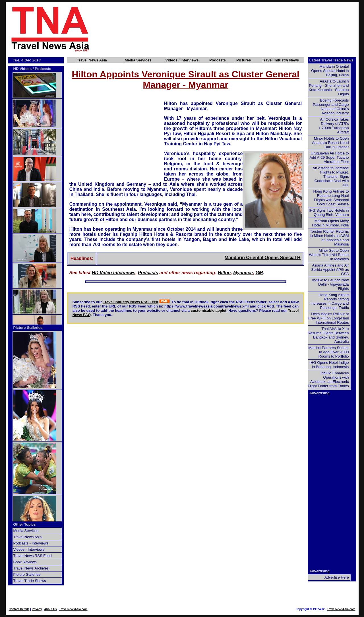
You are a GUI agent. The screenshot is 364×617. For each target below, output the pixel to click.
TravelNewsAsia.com (73, 609)
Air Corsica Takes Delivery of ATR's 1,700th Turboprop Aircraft (334, 126)
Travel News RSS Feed (33, 556)
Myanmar (243, 273)
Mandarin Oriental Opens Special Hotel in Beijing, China (291, 258)
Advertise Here (337, 577)
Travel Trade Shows (30, 581)
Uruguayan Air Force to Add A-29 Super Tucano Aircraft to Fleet (329, 157)
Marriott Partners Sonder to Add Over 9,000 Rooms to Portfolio (328, 352)
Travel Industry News (280, 60)
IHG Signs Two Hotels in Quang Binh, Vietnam (329, 212)
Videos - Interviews (29, 549)
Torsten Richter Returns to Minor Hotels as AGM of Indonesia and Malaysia (329, 238)
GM (259, 273)
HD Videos (23, 69)
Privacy (37, 609)
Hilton (224, 273)
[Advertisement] (234, 29)
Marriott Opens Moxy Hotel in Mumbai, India (330, 223)
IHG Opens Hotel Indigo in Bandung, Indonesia (329, 365)
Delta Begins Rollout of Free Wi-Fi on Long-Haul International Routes (328, 318)
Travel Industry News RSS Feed (131, 302)
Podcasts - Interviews (31, 543)
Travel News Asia (92, 60)
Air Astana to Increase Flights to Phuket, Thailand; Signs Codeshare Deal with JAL (331, 177)
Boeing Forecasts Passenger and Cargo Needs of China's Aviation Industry (331, 107)
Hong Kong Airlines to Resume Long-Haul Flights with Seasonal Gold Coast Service (331, 198)
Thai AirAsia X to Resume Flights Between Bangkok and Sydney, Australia (328, 335)
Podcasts (218, 60)
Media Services (138, 60)
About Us (50, 609)
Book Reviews (25, 562)
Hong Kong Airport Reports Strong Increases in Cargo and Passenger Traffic (330, 301)
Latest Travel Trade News (331, 60)
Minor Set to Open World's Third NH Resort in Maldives (329, 255)
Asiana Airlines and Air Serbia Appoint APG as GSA (330, 270)
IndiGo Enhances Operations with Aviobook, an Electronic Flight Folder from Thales (328, 379)
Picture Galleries (28, 328)
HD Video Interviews (114, 273)
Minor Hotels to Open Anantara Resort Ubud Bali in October (330, 143)
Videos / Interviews (182, 60)
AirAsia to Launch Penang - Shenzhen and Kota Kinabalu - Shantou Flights (329, 88)
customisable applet (209, 310)
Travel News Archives (31, 568)
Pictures (244, 60)
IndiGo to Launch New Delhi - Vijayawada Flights (331, 284)
